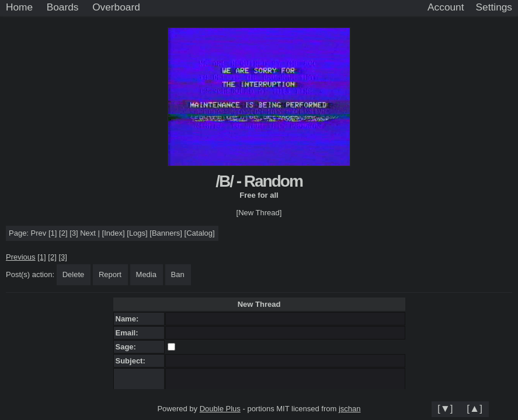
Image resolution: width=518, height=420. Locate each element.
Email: (129, 333)
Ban (178, 274)
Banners (166, 233)
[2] (63, 233)
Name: (129, 319)
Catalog (199, 233)
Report (110, 274)
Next (88, 233)
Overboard (116, 7)
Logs (137, 233)
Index (113, 233)
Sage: (128, 347)
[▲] (474, 408)
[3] (74, 233)
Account (446, 7)
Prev (39, 233)
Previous (21, 257)
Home (19, 7)
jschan (350, 409)
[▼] (445, 408)
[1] (53, 233)
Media (146, 274)
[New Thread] (259, 213)
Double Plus (220, 409)
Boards (63, 7)
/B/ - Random (259, 181)
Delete (74, 274)
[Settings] (494, 8)
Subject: (133, 361)
